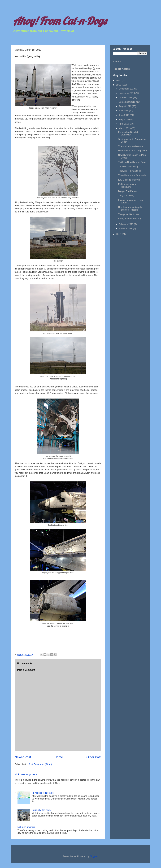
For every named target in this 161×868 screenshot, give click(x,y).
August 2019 (125, 106)
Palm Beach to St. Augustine (132, 151)
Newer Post (23, 757)
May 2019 (124, 119)
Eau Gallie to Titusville (129, 180)
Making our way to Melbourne (127, 185)
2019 (119, 85)
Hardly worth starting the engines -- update (130, 209)
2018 (119, 234)
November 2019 (127, 93)
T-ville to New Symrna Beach (133, 162)
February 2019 (126, 224)
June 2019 (124, 115)
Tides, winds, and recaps (131, 146)
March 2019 (125, 128)
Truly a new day (126, 196)
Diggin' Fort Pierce (127, 191)
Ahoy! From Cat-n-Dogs (60, 21)
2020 (119, 80)
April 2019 (124, 124)
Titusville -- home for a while (132, 175)
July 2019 (124, 111)
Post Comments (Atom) (40, 764)
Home (59, 757)
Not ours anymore (26, 774)
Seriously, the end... (42, 810)
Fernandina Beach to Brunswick (129, 133)
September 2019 (127, 102)
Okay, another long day (130, 219)
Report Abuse (121, 69)
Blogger (94, 856)
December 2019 (127, 89)
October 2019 (126, 97)
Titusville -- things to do (130, 171)
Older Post (94, 757)
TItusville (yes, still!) (128, 167)
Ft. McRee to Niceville (43, 793)
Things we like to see (129, 214)
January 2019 (126, 228)
